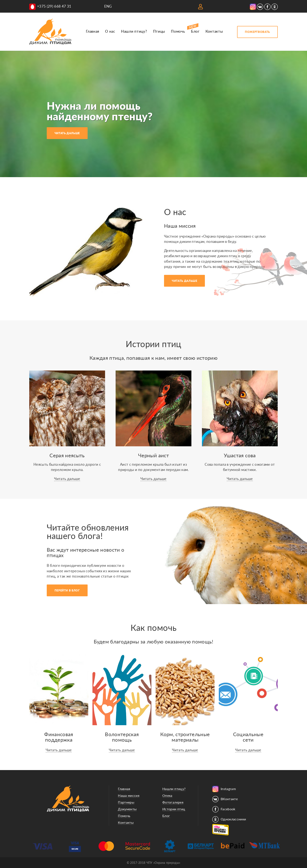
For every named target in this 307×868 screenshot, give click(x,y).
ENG (108, 6)
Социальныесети (248, 737)
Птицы (159, 31)
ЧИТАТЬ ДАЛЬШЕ (67, 133)
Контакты (214, 31)
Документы (127, 809)
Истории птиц (174, 809)
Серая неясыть (67, 455)
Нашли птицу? (134, 31)
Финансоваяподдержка (59, 737)
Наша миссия (129, 795)
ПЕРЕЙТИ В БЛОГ (67, 590)
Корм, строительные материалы (185, 737)
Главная (93, 31)
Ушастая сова (240, 455)
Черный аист (153, 455)
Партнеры (126, 802)
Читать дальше (67, 479)
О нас (110, 31)
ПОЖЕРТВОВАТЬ (257, 32)
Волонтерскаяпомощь (122, 737)
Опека (167, 795)
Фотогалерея (173, 802)
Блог (195, 31)
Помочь (178, 31)
